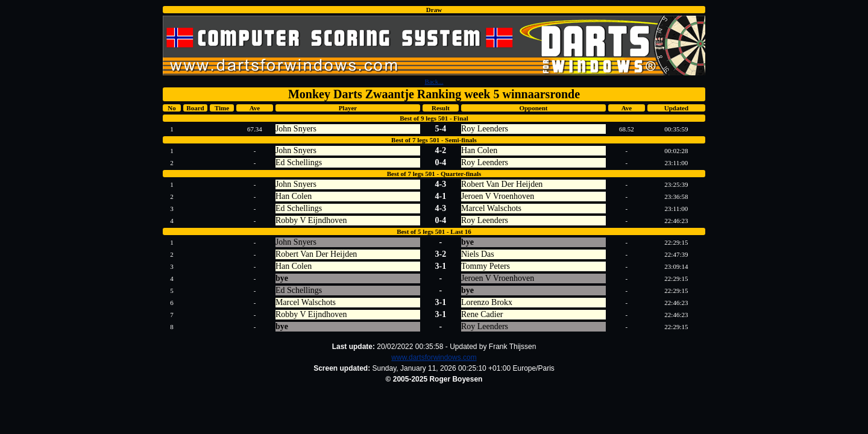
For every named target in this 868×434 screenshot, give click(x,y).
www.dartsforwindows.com (434, 357)
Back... (434, 81)
